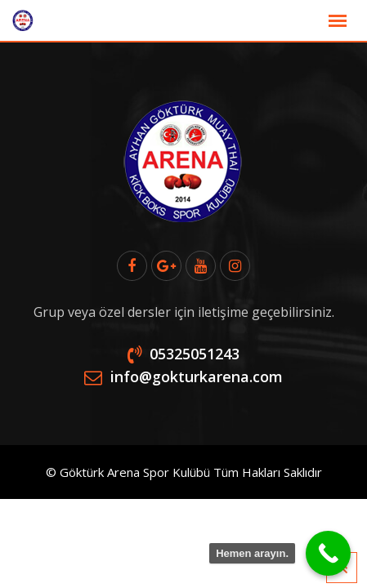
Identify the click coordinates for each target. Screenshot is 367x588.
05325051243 (195, 354)
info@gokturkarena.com (197, 376)
